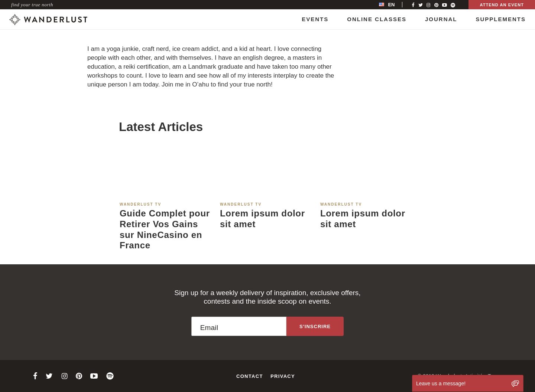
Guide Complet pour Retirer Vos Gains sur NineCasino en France (165, 229)
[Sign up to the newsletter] (315, 326)
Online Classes (377, 19)
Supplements (501, 19)
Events (315, 19)
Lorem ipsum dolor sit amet (262, 219)
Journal (441, 19)
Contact (250, 376)
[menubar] (395, 5)
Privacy (283, 376)
